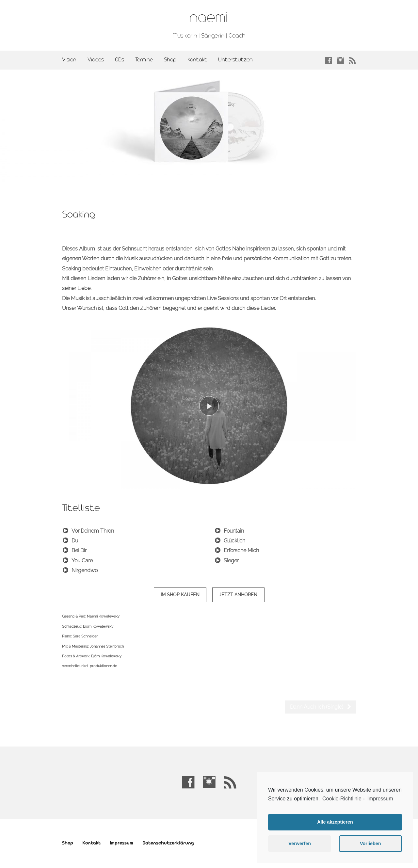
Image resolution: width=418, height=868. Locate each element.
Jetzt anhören (238, 595)
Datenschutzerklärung (168, 843)
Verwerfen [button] (300, 844)
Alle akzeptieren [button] (335, 822)
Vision (69, 60)
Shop (170, 60)
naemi (208, 18)
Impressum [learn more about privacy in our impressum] (380, 799)
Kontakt (197, 60)
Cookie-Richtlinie (342, 799)
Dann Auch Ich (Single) (321, 707)
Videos (96, 60)
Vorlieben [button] (370, 844)
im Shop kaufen (180, 595)
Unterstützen (235, 60)
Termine (144, 60)
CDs (120, 60)
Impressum (121, 843)
